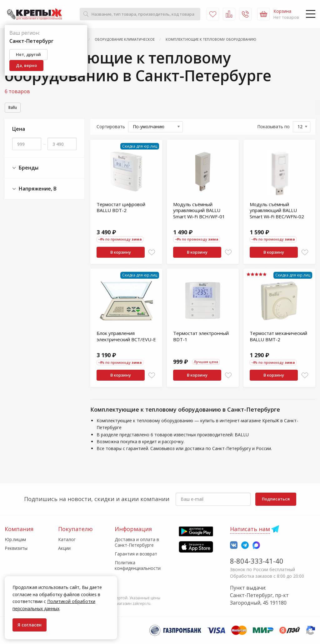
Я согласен (30, 625)
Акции (64, 548)
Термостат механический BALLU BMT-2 (278, 337)
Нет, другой (28, 54)
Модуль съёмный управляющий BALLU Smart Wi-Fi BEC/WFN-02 (277, 211)
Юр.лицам (15, 539)
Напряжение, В (34, 190)
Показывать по (273, 127)
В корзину (121, 253)
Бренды (25, 169)
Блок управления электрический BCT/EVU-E (126, 337)
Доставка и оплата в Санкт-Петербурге (137, 542)
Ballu (15, 108)
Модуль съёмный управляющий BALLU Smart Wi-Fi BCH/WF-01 (199, 211)
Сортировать (111, 127)
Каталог (67, 539)
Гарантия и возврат (136, 554)
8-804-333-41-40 (257, 561)
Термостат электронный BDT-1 (201, 337)
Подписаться (276, 499)
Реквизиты (16, 548)
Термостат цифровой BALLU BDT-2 (121, 208)
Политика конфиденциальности (138, 565)
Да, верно (26, 65)
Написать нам (250, 529)
